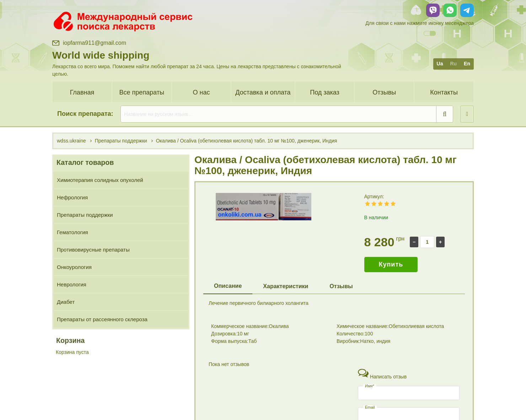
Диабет (66, 302)
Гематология (73, 232)
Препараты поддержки (85, 215)
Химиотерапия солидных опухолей (100, 180)
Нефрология (72, 197)
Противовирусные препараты (93, 250)
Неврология (72, 284)
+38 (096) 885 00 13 (397, 398)
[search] (287, 114)
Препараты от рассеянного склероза (102, 319)
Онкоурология (74, 267)
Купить (391, 264)
